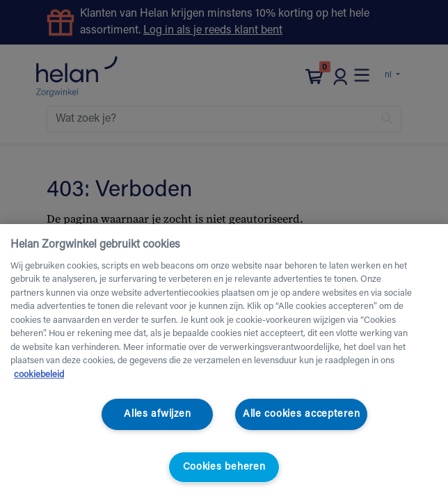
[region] (224, 363)
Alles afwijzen (157, 414)
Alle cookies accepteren (302, 414)
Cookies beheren (224, 467)
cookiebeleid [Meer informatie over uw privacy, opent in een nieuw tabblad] (39, 375)
